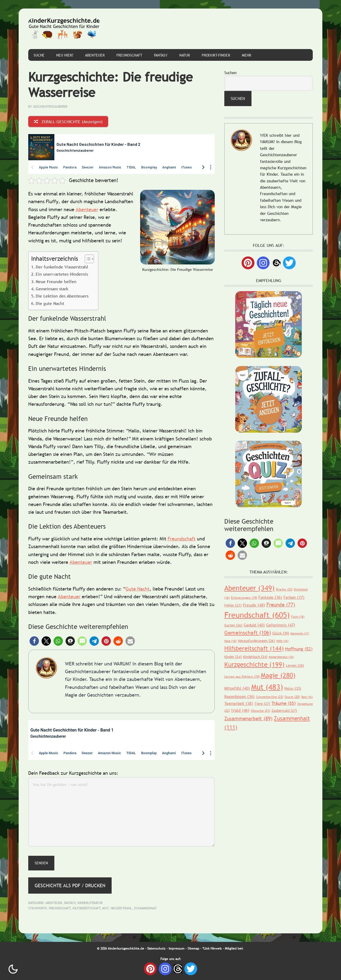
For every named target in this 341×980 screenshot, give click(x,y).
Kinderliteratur (90, 903)
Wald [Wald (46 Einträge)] (240, 710)
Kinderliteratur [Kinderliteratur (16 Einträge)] (281, 657)
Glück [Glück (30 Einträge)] (281, 633)
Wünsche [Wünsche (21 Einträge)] (260, 711)
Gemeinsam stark (52, 289)
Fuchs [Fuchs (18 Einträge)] (298, 617)
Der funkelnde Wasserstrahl (62, 267)
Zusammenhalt (145, 908)
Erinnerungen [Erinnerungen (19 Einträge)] (244, 598)
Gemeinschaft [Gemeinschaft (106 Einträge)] (248, 633)
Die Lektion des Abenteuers (62, 296)
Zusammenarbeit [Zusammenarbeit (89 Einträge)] (248, 718)
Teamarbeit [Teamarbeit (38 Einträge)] (239, 703)
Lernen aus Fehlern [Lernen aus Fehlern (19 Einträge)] (242, 677)
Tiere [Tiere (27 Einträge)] (262, 704)
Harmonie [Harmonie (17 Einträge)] (300, 633)
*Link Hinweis (212, 949)
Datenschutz (156, 949)
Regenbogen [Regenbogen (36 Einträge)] (239, 696)
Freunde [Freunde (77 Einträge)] (281, 605)
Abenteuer (87, 209)
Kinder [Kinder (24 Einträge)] (233, 657)
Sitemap (193, 949)
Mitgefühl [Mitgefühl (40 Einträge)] (237, 688)
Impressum (176, 949)
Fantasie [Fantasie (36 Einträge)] (270, 597)
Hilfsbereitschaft (86, 908)
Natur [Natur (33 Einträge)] (293, 688)
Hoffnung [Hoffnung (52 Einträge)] (299, 649)
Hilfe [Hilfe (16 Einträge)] (282, 641)
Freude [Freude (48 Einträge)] (254, 605)
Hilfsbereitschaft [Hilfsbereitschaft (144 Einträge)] (254, 648)
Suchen (230, 73)
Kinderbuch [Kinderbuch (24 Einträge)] (255, 657)
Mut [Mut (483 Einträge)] (267, 687)
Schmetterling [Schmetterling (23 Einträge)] (270, 697)
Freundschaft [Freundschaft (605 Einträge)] (257, 615)
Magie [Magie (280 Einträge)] (278, 675)
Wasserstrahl (121, 908)
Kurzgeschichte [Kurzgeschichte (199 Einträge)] (254, 664)
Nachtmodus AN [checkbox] (13, 969)
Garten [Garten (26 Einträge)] (233, 625)
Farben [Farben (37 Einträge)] (294, 597)
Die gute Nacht (50, 303)
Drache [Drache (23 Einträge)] (284, 589)
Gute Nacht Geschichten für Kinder (64, 29)
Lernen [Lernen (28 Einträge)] (295, 665)
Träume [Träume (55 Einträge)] (284, 703)
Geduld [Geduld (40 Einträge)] (254, 625)
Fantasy (70, 903)
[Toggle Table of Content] (87, 259)
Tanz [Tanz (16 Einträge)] (307, 697)
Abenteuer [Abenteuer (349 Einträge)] (249, 588)
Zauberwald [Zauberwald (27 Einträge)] (284, 710)
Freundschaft (182, 539)
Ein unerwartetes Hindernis (62, 274)
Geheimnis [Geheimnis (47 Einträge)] (281, 625)
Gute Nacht (137, 589)
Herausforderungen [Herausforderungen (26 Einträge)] (256, 641)
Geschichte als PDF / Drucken (70, 885)
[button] (34, 641)
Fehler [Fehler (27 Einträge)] (233, 605)
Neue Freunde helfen (56, 282)
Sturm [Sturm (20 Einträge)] (292, 697)
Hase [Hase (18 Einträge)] (230, 641)
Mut (105, 908)
